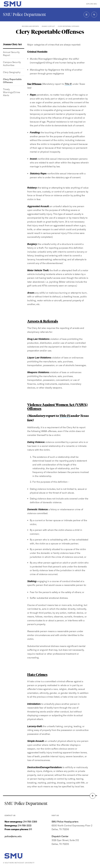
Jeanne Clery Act (48, 26)
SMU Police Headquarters (65, 822)
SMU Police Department (24, 14)
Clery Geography (12, 72)
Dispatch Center (60, 836)
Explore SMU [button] (92, 4)
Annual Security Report (11, 54)
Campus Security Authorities (12, 64)
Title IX (68, 84)
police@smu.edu (13, 836)
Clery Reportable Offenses (12, 81)
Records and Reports (30, 26)
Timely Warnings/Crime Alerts (12, 92)
